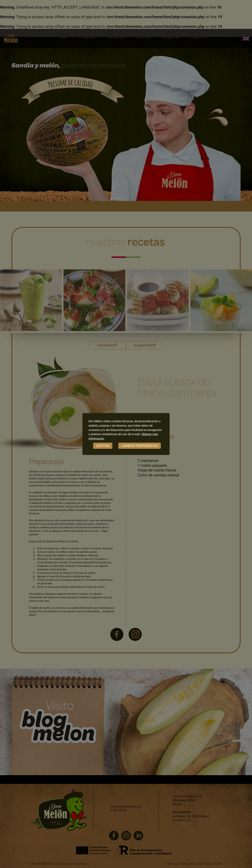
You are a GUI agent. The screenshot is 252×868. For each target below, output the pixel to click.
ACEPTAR (103, 446)
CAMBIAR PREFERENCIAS (140, 446)
